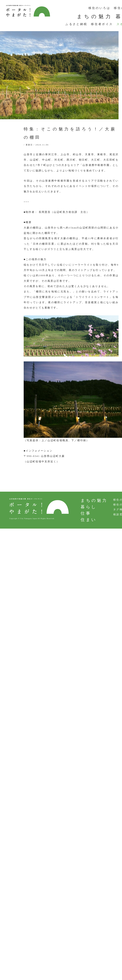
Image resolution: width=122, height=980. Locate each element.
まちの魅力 (95, 16)
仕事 (86, 513)
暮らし (89, 507)
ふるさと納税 (76, 24)
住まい (89, 520)
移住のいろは (99, 8)
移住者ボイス (102, 24)
